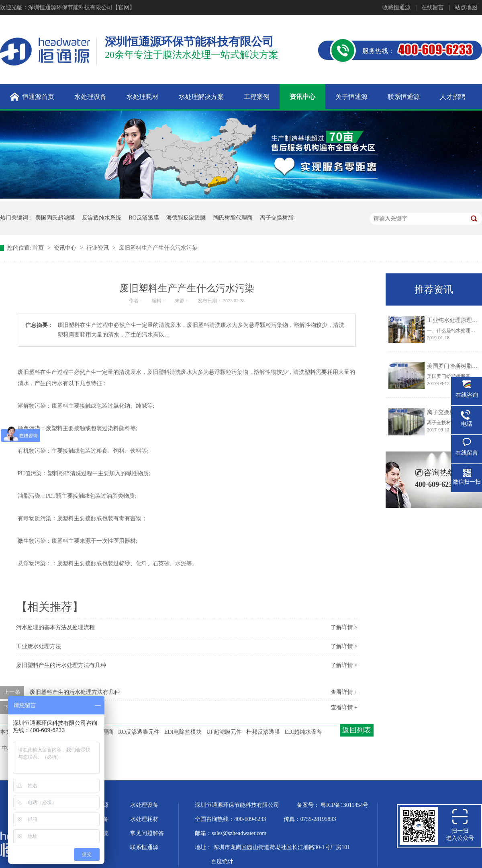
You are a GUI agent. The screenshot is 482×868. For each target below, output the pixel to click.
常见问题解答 (147, 833)
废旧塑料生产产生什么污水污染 (158, 248)
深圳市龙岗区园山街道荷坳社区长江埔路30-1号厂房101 (282, 847)
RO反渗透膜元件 (139, 732)
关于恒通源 (94, 805)
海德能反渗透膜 (186, 218)
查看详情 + (344, 692)
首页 (39, 248)
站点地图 (466, 7)
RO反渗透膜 (144, 218)
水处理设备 (144, 805)
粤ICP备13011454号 (344, 805)
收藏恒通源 (396, 7)
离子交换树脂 (277, 218)
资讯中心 (66, 248)
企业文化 (92, 847)
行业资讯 (98, 248)
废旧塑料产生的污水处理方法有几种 (61, 665)
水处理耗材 (144, 819)
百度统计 (222, 861)
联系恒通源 (144, 847)
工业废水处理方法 (39, 646)
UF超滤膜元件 (224, 732)
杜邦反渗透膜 (263, 732)
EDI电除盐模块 (183, 732)
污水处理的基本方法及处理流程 (55, 627)
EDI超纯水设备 (303, 732)
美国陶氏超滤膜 (55, 218)
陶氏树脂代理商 (233, 218)
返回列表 (357, 730)
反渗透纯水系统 (102, 218)
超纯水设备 (94, 819)
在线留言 (433, 7)
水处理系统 (94, 833)
